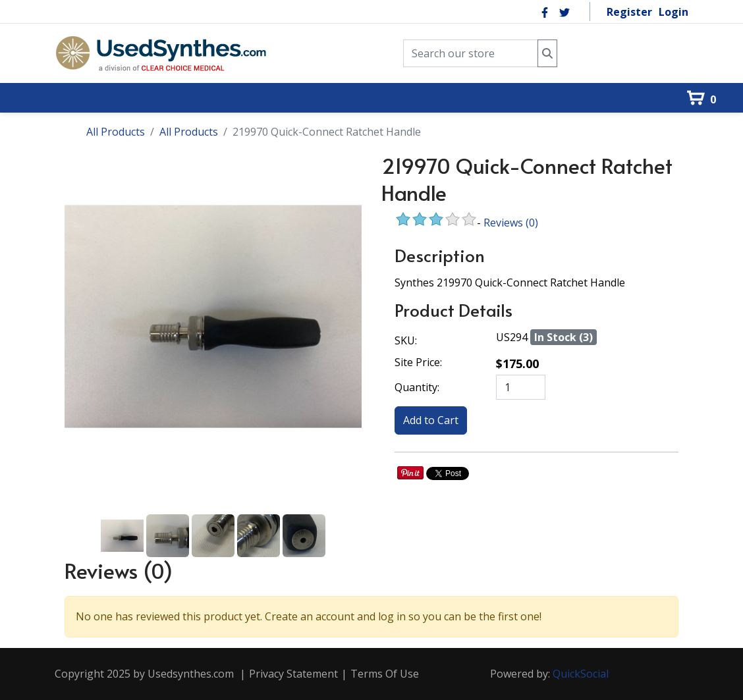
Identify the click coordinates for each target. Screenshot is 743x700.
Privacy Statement (293, 674)
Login (674, 12)
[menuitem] (40, 75)
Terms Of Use (385, 674)
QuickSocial (581, 674)
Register (629, 12)
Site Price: (418, 362)
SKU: (406, 340)
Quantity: (417, 387)
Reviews (511, 223)
